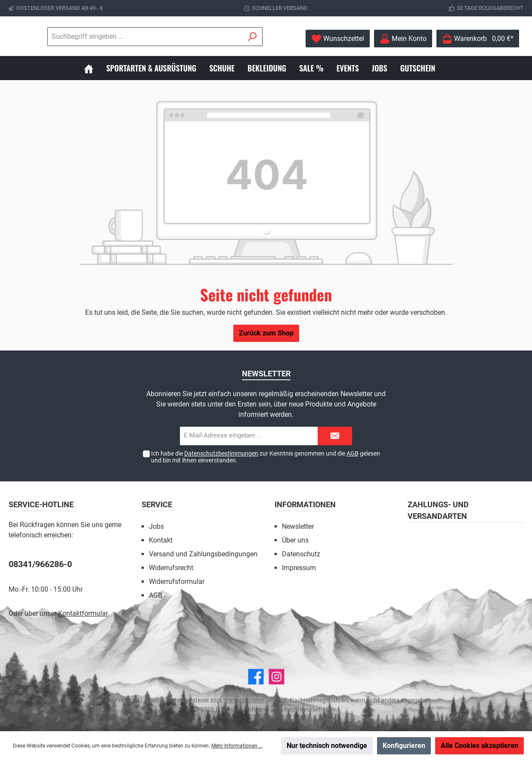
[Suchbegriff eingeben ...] (145, 37)
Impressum (299, 568)
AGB (353, 453)
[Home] (95, 68)
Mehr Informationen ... (237, 746)
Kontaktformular (83, 613)
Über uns (295, 540)
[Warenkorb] (478, 39)
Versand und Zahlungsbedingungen (203, 554)
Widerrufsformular (177, 582)
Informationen (305, 504)
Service (157, 504)
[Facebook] (256, 677)
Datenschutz (301, 554)
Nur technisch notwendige (327, 746)
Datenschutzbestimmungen (221, 453)
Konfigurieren (404, 746)
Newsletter (298, 526)
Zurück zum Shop (266, 333)
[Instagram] (277, 677)
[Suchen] (252, 37)
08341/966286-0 (40, 564)
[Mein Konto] (403, 39)
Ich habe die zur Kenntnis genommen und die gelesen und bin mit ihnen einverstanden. (266, 457)
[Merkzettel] (338, 39)
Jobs (156, 526)
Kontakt (161, 540)
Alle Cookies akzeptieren (479, 746)
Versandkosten (244, 700)
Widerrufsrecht (171, 568)
